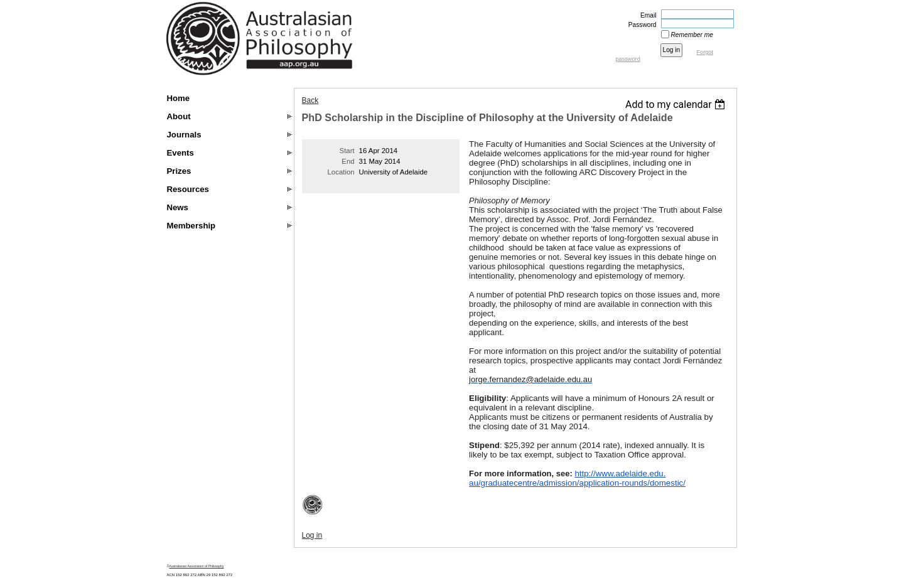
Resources (188, 189)
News (178, 207)
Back (310, 100)
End (348, 161)
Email (646, 15)
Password (640, 25)
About (179, 116)
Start (347, 151)
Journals (184, 135)
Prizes (179, 171)
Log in (312, 535)
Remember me (692, 35)
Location (341, 172)
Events (180, 153)
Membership (191, 226)
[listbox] (677, 104)
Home (179, 98)
